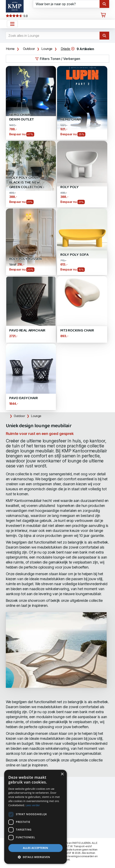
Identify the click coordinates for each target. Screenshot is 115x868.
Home (10, 49)
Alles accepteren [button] (36, 848)
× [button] (62, 774)
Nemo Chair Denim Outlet (22, 117)
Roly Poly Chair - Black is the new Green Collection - (27, 183)
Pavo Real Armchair (27, 331)
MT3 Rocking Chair (77, 331)
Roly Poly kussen (25, 259)
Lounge (47, 49)
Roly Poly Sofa (74, 255)
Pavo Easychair (23, 398)
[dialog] (35, 817)
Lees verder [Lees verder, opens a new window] (33, 805)
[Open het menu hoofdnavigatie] (12, 24)
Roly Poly (70, 187)
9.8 (17, 16)
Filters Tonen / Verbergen (57, 59)
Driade (68, 49)
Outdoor (29, 49)
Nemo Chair (71, 120)
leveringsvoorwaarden (81, 856)
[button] (35, 857)
